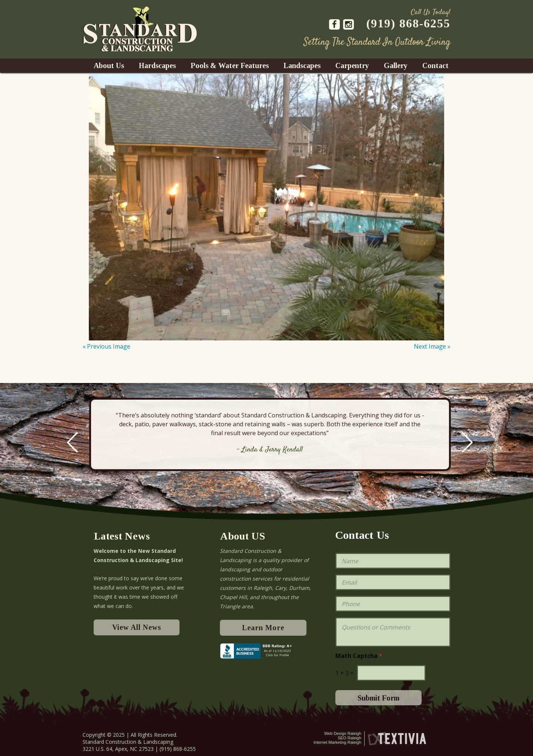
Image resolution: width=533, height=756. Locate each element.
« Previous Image (106, 346)
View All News (137, 627)
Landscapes (302, 65)
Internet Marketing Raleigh (337, 742)
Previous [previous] (72, 442)
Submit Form (378, 698)
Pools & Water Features (230, 65)
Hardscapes (157, 65)
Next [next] (467, 442)
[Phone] (393, 604)
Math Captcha (359, 656)
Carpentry (352, 65)
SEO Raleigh (349, 738)
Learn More (263, 628)
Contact (435, 65)
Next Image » (432, 346)
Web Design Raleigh (343, 733)
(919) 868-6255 (408, 23)
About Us (109, 65)
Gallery (396, 65)
